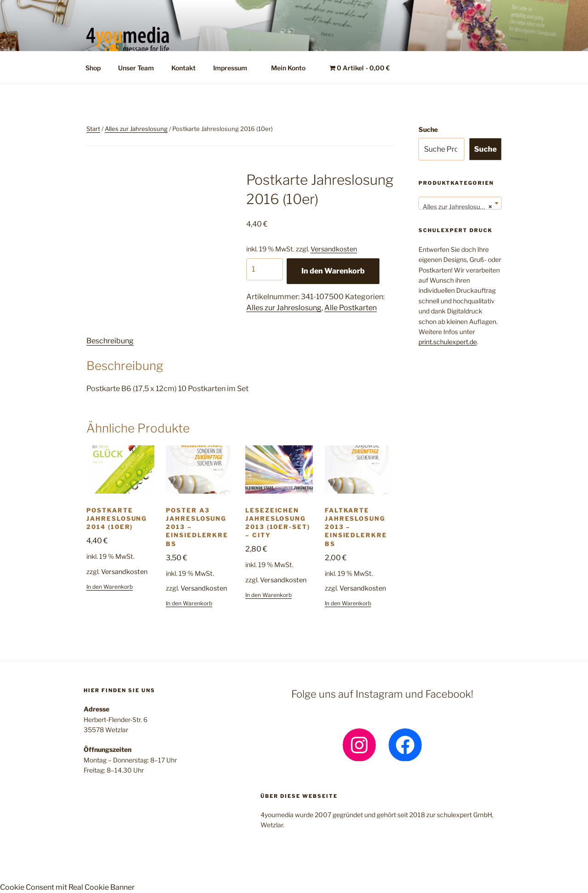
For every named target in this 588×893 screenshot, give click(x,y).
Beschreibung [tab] (110, 341)
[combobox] (460, 203)
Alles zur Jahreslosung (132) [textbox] (462, 207)
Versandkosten (334, 249)
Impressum (235, 68)
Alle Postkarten (351, 308)
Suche (428, 129)
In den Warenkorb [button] (110, 587)
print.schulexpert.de (448, 342)
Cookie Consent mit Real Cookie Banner (67, 887)
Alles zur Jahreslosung (136, 129)
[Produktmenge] (265, 269)
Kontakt (184, 68)
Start (93, 129)
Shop (93, 68)
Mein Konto (293, 68)
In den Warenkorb (333, 271)
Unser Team (136, 68)
